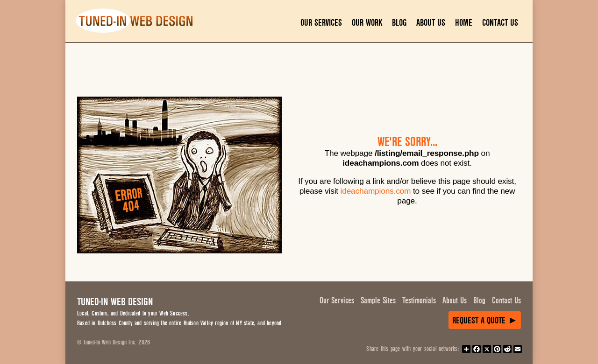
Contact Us (500, 23)
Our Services (321, 23)
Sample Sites (378, 301)
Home (464, 23)
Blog (399, 23)
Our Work (367, 23)
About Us (431, 23)
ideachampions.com (376, 191)
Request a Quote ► (485, 320)
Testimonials (419, 301)
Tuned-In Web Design (115, 302)
